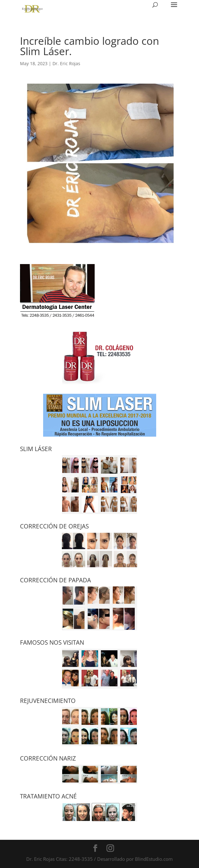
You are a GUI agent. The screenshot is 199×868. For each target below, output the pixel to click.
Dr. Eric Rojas (66, 63)
